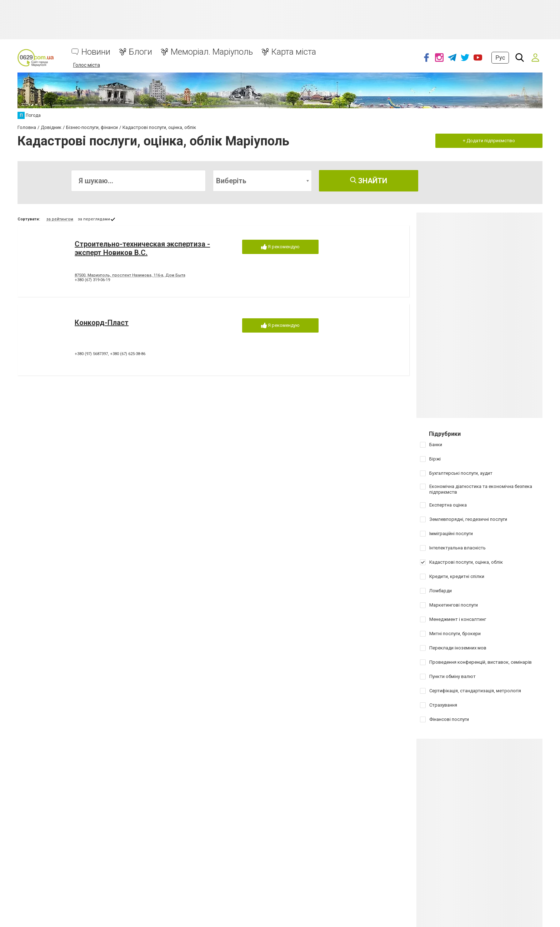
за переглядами (94, 219)
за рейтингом (60, 219)
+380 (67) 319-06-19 (92, 280)
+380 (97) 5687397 (91, 354)
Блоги (141, 52)
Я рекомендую (280, 247)
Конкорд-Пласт (102, 323)
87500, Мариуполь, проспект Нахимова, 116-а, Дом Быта (130, 275)
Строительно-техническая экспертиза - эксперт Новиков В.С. (142, 248)
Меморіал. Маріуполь (212, 52)
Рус (500, 58)
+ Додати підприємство (489, 141)
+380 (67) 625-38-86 (128, 354)
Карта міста (294, 52)
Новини (96, 52)
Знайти (369, 181)
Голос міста (87, 65)
